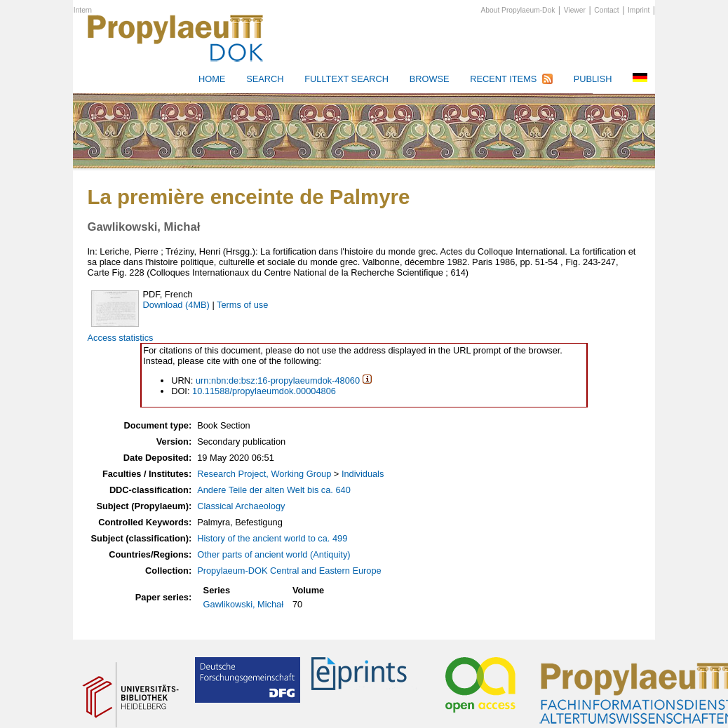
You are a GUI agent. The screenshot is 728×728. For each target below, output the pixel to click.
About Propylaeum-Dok (518, 10)
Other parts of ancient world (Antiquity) (274, 554)
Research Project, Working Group (264, 474)
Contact (606, 10)
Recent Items (503, 79)
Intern (83, 10)
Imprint (639, 10)
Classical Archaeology (241, 506)
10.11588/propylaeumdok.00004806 (264, 391)
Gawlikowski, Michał (244, 604)
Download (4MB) (176, 305)
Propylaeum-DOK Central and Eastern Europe (289, 571)
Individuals (363, 474)
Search (265, 79)
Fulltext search (346, 79)
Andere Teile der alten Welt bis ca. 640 (274, 490)
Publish (593, 79)
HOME (212, 79)
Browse (430, 79)
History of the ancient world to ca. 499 (272, 538)
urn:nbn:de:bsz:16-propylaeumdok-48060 (278, 380)
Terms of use (242, 305)
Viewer (575, 10)
